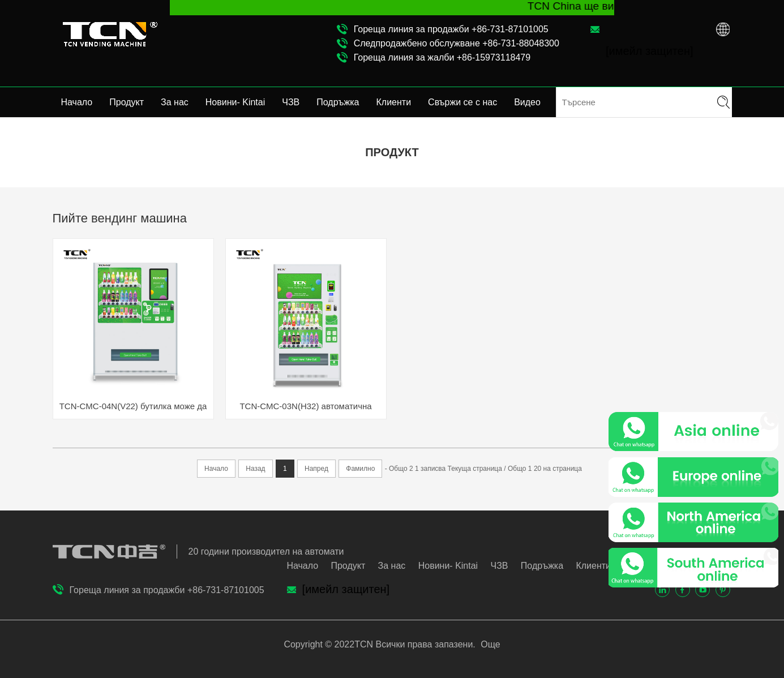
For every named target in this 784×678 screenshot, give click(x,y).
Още (489, 644)
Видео (527, 102)
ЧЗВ (291, 102)
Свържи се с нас (462, 102)
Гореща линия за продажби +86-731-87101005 (451, 29)
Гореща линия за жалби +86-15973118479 (442, 57)
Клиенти (394, 102)
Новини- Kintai (235, 102)
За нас (175, 102)
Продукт (127, 102)
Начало (77, 102)
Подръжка (338, 102)
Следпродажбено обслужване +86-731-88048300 (457, 43)
